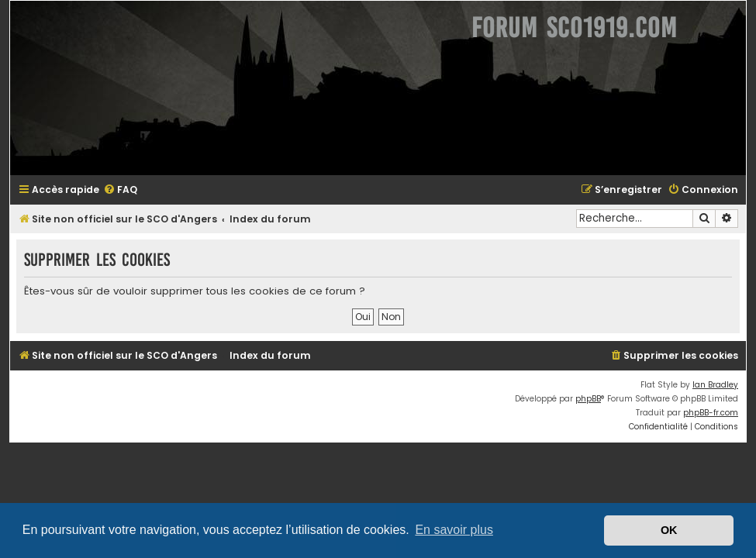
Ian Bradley (715, 385)
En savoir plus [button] (454, 530)
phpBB (588, 399)
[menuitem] (120, 190)
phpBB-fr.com (711, 413)
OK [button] (669, 530)
